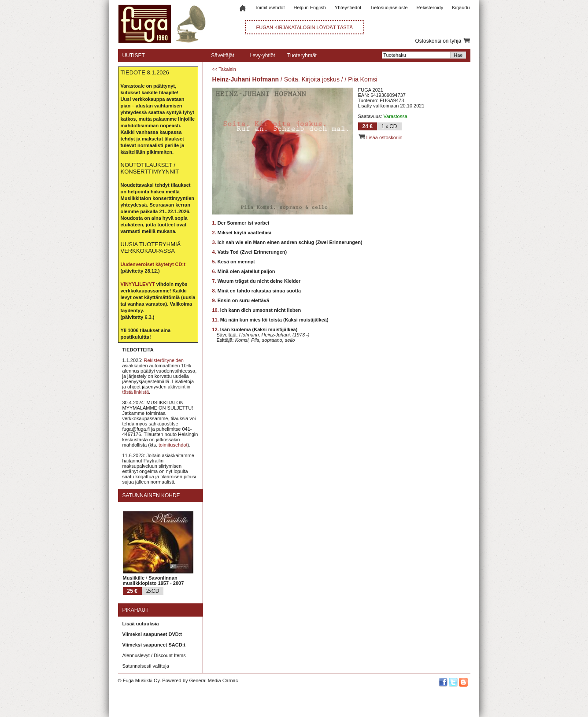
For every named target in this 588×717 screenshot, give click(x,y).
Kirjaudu (461, 7)
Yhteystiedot (348, 7)
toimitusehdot (173, 445)
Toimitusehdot (270, 7)
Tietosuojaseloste (389, 7)
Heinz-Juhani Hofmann (246, 79)
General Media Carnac (213, 680)
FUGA (365, 90)
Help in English (309, 7)
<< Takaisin (224, 69)
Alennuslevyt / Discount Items (154, 655)
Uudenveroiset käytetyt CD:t (153, 264)
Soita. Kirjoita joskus (312, 79)
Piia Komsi (362, 79)
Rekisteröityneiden (164, 360)
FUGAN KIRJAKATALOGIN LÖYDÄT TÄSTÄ (305, 27)
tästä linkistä (136, 392)
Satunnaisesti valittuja (146, 666)
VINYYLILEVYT (138, 284)
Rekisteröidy (430, 7)
